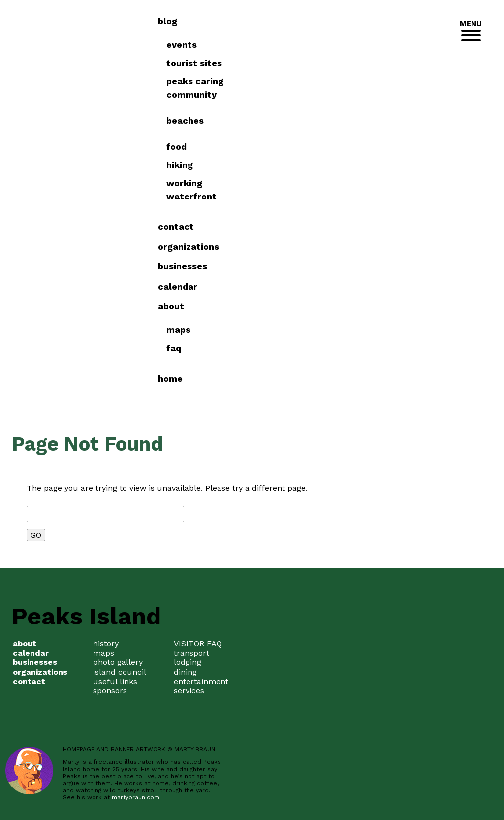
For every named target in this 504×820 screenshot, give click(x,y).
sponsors (110, 691)
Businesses (376, 266)
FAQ (367, 348)
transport (191, 653)
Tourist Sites (387, 63)
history (106, 643)
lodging (188, 662)
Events (375, 45)
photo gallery (118, 662)
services (189, 691)
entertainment (201, 681)
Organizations (382, 246)
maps (104, 653)
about (364, 306)
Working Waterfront (384, 190)
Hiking (373, 165)
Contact (369, 226)
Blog (361, 21)
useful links (115, 681)
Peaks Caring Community (388, 88)
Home (364, 378)
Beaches (378, 120)
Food (369, 147)
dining (185, 672)
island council (120, 672)
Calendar (371, 286)
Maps (371, 330)
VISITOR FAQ (198, 643)
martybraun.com (136, 797)
